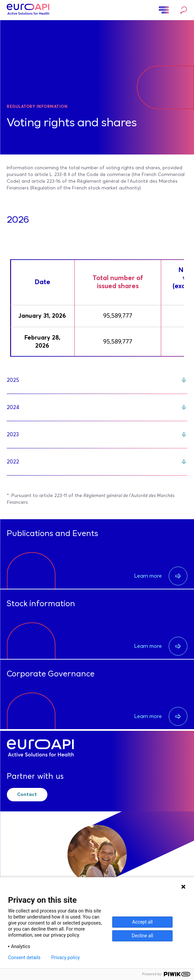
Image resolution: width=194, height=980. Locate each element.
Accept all (142, 922)
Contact (27, 795)
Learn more (161, 576)
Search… (184, 10)
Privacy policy (66, 957)
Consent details (24, 957)
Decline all (142, 936)
